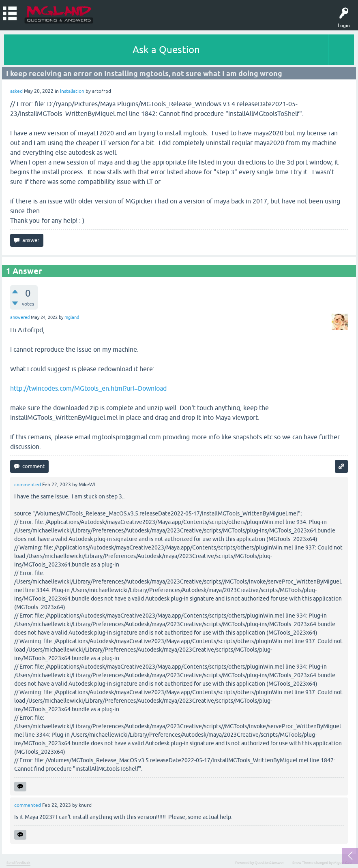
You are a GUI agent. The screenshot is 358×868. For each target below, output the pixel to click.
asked (16, 91)
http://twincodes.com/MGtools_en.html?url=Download (88, 388)
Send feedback (18, 863)
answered (20, 317)
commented (28, 485)
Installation (72, 91)
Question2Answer (269, 863)
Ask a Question (166, 50)
